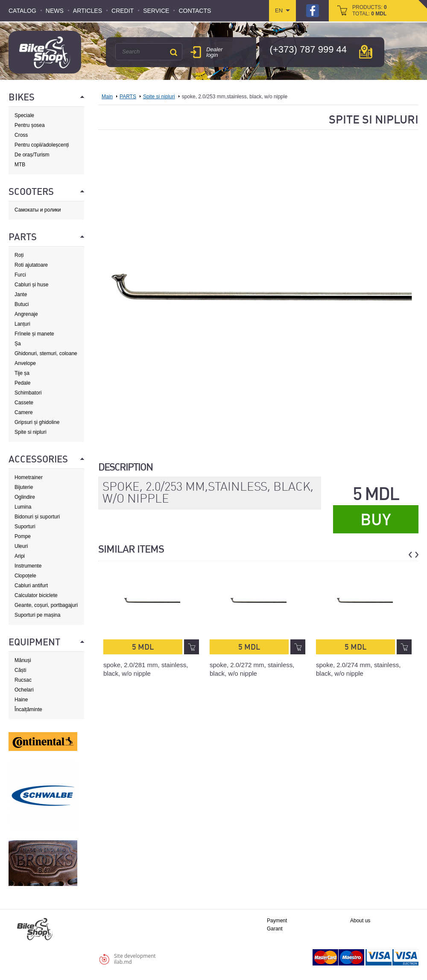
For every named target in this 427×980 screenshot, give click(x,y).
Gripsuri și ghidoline (37, 422)
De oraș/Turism (32, 155)
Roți (19, 255)
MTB (20, 165)
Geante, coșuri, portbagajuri (46, 605)
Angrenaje (26, 314)
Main (107, 97)
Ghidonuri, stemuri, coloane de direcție (46, 354)
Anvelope (25, 363)
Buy (376, 520)
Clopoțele (25, 576)
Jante (21, 294)
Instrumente (28, 566)
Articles (88, 11)
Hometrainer (29, 477)
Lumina (23, 507)
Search (173, 52)
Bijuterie (24, 487)
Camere (24, 412)
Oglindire (25, 497)
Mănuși (23, 660)
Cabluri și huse (31, 285)
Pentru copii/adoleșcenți (42, 145)
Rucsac (23, 680)
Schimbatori (28, 393)
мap (366, 52)
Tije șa (22, 373)
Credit (123, 11)
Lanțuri (22, 324)
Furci (20, 275)
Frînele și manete (34, 334)
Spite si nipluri (31, 432)
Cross (21, 135)
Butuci (22, 304)
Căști (20, 670)
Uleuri (21, 546)
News (55, 11)
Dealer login (214, 52)
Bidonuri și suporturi (37, 517)
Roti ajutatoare (31, 265)
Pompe (23, 536)
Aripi (20, 556)
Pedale (22, 383)
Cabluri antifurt (31, 586)
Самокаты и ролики (38, 210)
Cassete (24, 403)
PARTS (128, 97)
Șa (18, 344)
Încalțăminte (28, 709)
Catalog (22, 11)
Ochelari (24, 690)
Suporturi (25, 527)
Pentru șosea (30, 125)
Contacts (195, 11)
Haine (21, 700)
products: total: (370, 10)
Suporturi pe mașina (37, 615)
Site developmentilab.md (135, 959)
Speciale (24, 115)
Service (156, 11)
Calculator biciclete (36, 595)
